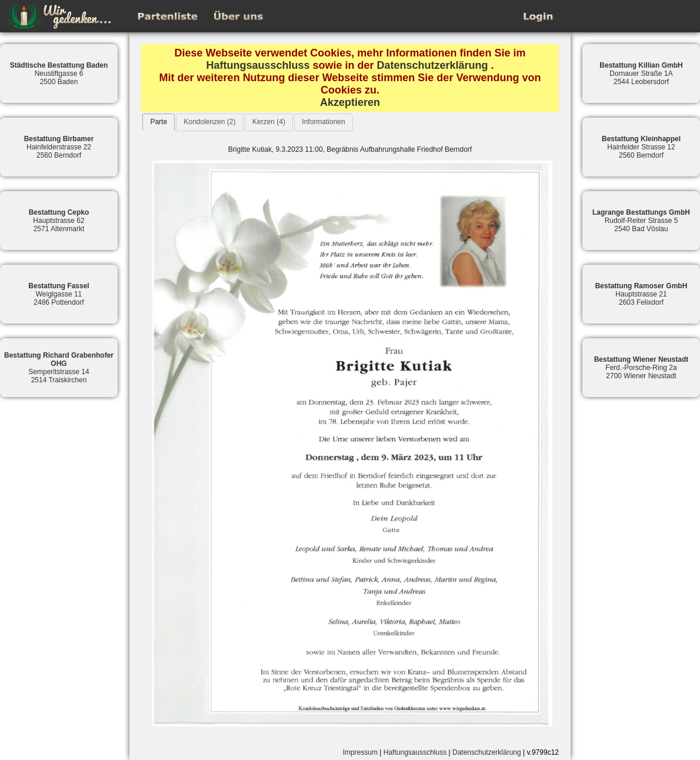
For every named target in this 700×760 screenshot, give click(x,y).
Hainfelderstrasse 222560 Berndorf (59, 147)
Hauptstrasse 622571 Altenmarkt (59, 221)
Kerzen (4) (269, 122)
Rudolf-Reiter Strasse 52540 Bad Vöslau (641, 221)
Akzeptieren (350, 102)
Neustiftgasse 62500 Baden (59, 74)
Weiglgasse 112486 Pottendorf (59, 294)
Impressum (360, 752)
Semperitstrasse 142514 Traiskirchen (59, 368)
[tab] (159, 122)
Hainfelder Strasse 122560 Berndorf (641, 147)
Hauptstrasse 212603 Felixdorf (641, 294)
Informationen (323, 122)
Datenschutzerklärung (433, 65)
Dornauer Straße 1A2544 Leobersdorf (641, 74)
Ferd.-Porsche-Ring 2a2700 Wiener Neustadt (641, 368)
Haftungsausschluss (258, 65)
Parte (159, 122)
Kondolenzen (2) (209, 122)
